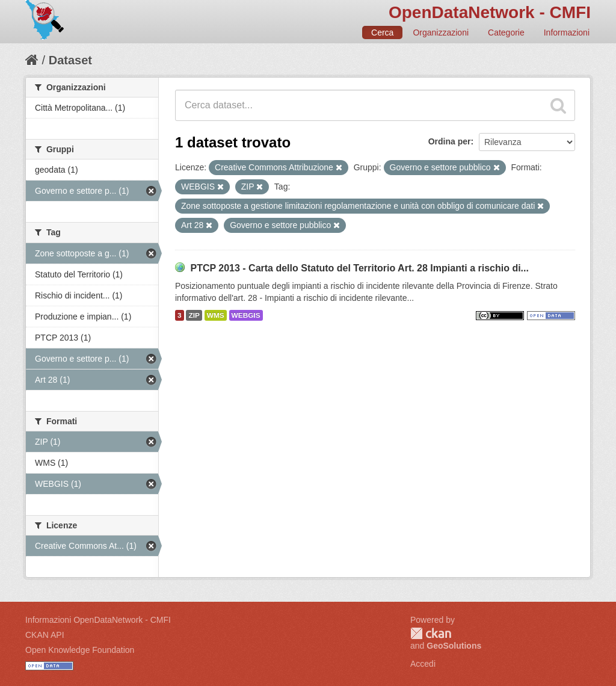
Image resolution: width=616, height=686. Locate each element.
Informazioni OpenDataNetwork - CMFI (98, 620)
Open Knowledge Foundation (80, 650)
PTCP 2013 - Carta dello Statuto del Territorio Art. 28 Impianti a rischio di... (359, 268)
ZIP (194, 315)
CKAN (431, 633)
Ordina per (450, 141)
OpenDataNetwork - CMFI (490, 12)
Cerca (382, 32)
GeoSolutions (454, 646)
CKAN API (45, 635)
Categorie (506, 32)
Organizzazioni (441, 32)
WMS (216, 315)
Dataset (70, 60)
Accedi (423, 664)
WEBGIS (246, 315)
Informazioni (567, 32)
